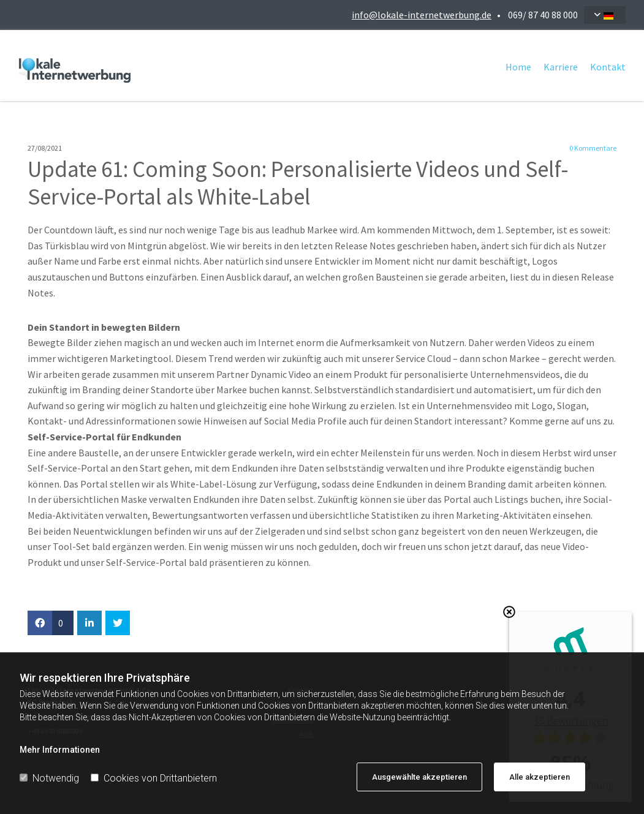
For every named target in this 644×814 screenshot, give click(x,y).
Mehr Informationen (60, 750)
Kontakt (608, 67)
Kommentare (593, 148)
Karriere (561, 67)
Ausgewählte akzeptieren (419, 777)
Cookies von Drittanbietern (154, 778)
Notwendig (49, 778)
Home (518, 67)
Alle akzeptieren (540, 777)
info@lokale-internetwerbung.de (422, 15)
